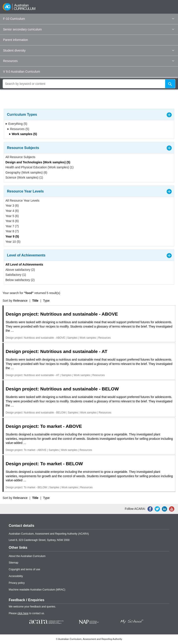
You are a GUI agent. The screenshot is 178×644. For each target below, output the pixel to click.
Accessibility (16, 576)
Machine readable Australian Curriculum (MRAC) (37, 590)
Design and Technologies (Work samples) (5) (38, 162)
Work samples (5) (23, 134)
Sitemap (14, 563)
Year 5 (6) (12, 216)
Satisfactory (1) (16, 275)
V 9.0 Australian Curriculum (22, 72)
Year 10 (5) (13, 242)
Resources (89, 61)
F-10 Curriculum (89, 19)
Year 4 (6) (12, 211)
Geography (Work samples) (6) (26, 172)
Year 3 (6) (12, 206)
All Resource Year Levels (22, 201)
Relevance (20, 301)
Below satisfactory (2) (20, 280)
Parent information (15, 40)
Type (46, 301)
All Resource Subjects (20, 157)
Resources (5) (18, 129)
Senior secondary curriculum (89, 29)
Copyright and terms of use (24, 569)
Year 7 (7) (12, 226)
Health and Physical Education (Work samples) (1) (40, 167)
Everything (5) (16, 124)
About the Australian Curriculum (27, 556)
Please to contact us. (27, 613)
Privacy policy (17, 583)
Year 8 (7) (12, 231)
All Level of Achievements (24, 264)
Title (35, 301)
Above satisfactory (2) (20, 270)
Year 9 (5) (12, 236)
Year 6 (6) (12, 221)
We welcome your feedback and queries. (32, 607)
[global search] (89, 84)
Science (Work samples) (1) (24, 177)
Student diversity (89, 50)
